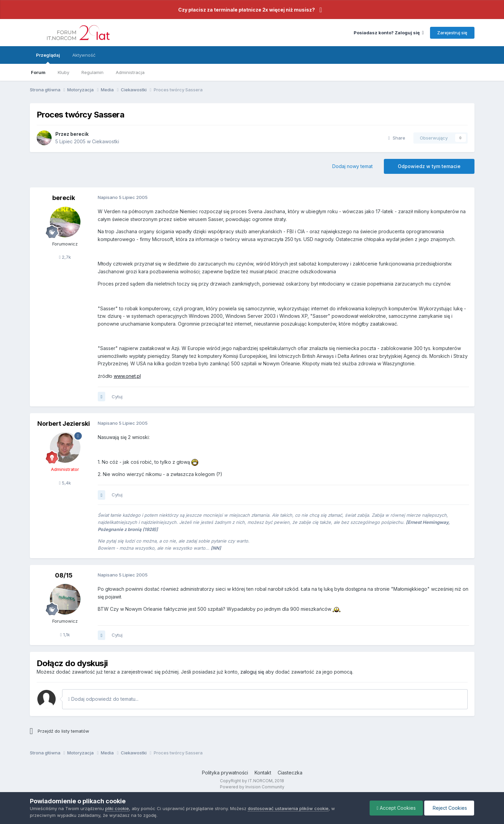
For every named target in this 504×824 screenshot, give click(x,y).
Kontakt (263, 773)
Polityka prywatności (225, 773)
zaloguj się (252, 672)
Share (397, 138)
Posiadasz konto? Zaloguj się (389, 33)
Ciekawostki (106, 141)
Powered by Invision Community (252, 787)
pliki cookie (117, 808)
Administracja (130, 72)
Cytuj (117, 397)
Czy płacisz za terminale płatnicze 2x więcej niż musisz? (247, 10)
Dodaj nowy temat (352, 166)
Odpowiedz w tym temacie (429, 166)
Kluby (63, 72)
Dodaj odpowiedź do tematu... (103, 699)
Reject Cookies (449, 808)
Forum (38, 72)
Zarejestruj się (452, 33)
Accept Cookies (396, 808)
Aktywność (84, 55)
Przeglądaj (48, 58)
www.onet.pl (127, 376)
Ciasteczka (290, 773)
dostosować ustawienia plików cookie (288, 808)
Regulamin (92, 72)
